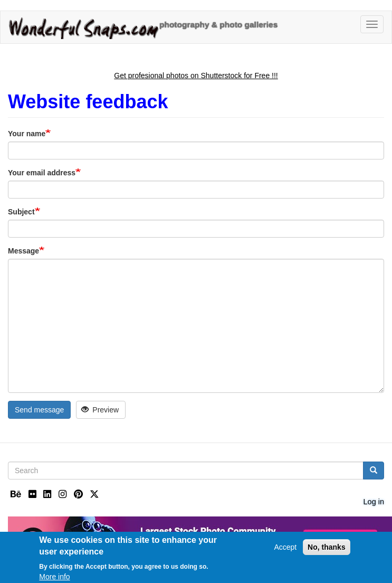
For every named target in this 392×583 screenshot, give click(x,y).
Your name (27, 134)
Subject (21, 212)
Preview (100, 410)
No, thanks (327, 550)
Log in (374, 502)
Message (23, 251)
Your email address (42, 173)
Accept (285, 550)
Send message (39, 410)
